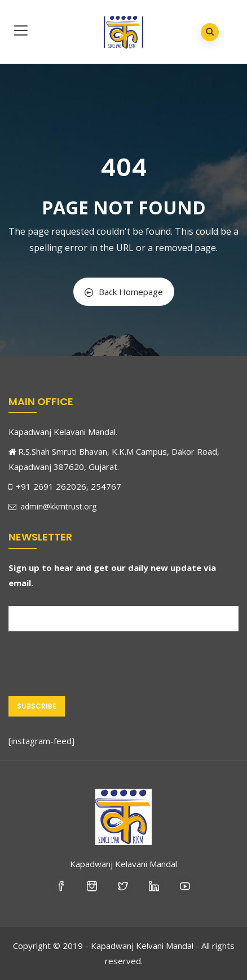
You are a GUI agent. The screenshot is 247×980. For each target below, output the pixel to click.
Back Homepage (124, 292)
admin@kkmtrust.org (52, 506)
